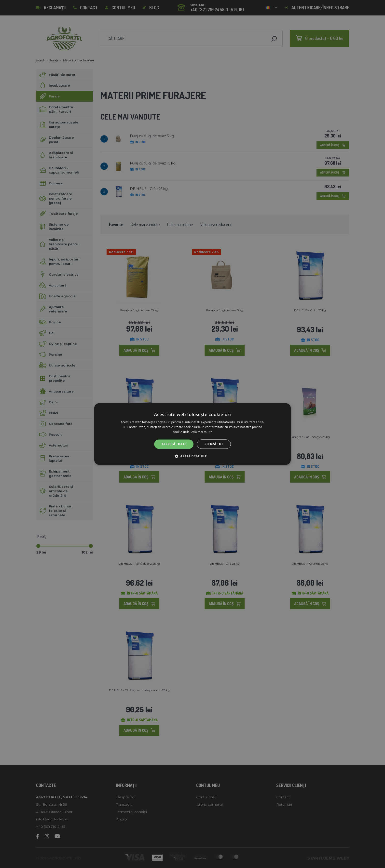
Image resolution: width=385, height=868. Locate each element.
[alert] (192, 434)
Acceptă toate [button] (174, 444)
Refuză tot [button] (214, 444)
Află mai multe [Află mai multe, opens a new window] (202, 432)
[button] (192, 456)
